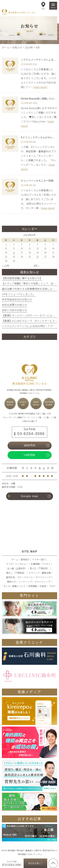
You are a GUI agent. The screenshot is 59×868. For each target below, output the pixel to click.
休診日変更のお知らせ (14, 305)
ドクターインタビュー (17, 564)
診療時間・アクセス (41, 564)
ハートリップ (25, 582)
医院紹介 (25, 559)
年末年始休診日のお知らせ (17, 299)
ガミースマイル (25, 577)
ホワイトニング (43, 577)
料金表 (43, 586)
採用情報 (33, 586)
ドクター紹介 (39, 559)
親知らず (11, 582)
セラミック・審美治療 (40, 573)
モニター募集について (14, 586)
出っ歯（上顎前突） (17, 568)
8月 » (36, 266)
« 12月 (6, 266)
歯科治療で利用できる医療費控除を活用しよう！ (30, 289)
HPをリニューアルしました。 (19, 294)
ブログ (52, 586)
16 (14, 252)
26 (37, 257)
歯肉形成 (10, 577)
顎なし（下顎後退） (16, 573)
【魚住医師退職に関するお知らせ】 (22, 278)
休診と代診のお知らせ (14, 310)
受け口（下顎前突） (40, 568)
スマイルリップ (42, 582)
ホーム (15, 559)
